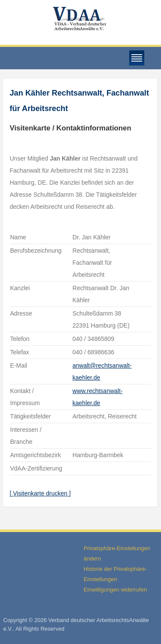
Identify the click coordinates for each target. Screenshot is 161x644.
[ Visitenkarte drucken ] (40, 493)
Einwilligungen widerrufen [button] (115, 590)
